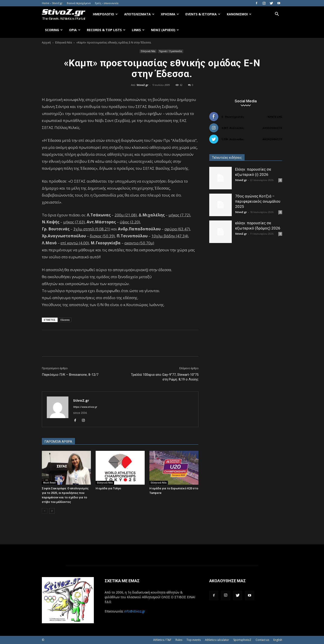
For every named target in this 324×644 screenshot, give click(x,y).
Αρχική (46, 42)
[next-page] (52, 511)
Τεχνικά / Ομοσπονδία (171, 51)
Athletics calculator (217, 640)
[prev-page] (45, 511)
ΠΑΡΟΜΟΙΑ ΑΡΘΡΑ (58, 442)
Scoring (54, 30)
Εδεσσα (65, 320)
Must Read (49, 483)
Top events (194, 640)
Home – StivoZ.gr (52, 3)
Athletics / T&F (162, 640)
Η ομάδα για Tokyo (108, 488)
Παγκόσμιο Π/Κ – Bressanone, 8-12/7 (70, 375)
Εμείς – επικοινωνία (107, 3)
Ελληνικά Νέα (64, 42)
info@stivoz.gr (135, 611)
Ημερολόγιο (105, 14)
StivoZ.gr (142, 85)
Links (138, 30)
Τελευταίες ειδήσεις (227, 158)
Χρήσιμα (170, 14)
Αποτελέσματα (139, 14)
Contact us (262, 640)
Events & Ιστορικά (203, 14)
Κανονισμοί (239, 14)
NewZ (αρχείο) (165, 30)
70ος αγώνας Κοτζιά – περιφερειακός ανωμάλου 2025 (258, 201)
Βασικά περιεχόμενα (79, 3)
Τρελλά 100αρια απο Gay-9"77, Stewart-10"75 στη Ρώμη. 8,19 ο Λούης (165, 377)
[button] (277, 15)
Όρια (75, 30)
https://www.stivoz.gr (85, 407)
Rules (179, 640)
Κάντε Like (275, 117)
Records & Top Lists (106, 30)
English (278, 640)
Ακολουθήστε (272, 128)
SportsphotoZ (242, 640)
